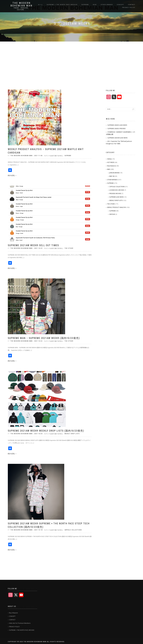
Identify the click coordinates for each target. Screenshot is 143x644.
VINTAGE (112, 214)
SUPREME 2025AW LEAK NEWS (118, 138)
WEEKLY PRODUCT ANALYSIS (117, 207)
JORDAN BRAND (114, 173)
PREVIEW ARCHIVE (115, 193)
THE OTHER (69, 248)
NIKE (95, 5)
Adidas (109, 159)
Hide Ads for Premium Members (20, 623)
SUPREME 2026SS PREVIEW (116, 128)
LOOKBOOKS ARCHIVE (117, 190)
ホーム (40, 5)
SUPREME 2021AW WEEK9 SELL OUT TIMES (33, 245)
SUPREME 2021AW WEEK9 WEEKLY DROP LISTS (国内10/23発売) (46, 431)
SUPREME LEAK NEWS (116, 197)
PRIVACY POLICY (129, 8)
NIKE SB (112, 176)
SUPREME (85, 5)
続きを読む (11, 175)
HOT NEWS (111, 162)
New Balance (112, 166)
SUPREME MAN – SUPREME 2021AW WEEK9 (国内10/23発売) (44, 338)
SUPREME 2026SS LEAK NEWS (117, 125)
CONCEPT (120, 5)
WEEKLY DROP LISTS (72, 434)
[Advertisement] (71, 58)
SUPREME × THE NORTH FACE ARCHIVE (62, 5)
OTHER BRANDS (107, 5)
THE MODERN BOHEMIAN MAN (22, 4)
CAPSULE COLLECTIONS (73, 530)
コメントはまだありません (54, 156)
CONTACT (132, 5)
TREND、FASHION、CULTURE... (22, 9)
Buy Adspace (13, 613)
